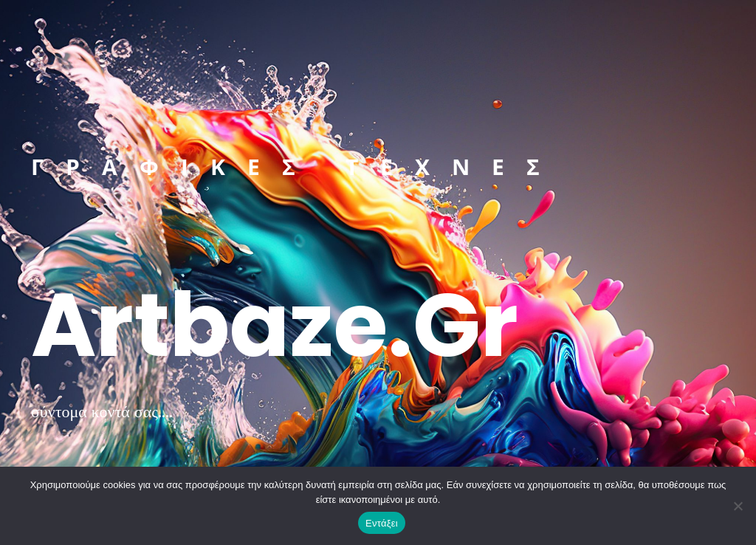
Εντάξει (382, 523)
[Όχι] (738, 506)
